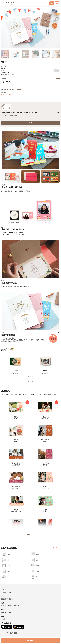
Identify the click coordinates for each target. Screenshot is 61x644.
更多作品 (31, 382)
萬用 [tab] (16, 395)
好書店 (3, 619)
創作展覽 (10, 592)
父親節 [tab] (45, 395)
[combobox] (31, 82)
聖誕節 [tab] (56, 395)
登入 (57, 3)
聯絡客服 (10, 606)
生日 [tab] (20, 395)
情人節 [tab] (34, 395)
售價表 (11, 599)
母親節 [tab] (39, 395)
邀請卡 (14, 90)
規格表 (58, 79)
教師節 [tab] (50, 395)
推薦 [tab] (3, 395)
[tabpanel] (31, 469)
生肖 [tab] (24, 395)
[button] (16, 361)
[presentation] (3, 395)
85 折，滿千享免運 (7, 95)
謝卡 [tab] (8, 395)
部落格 (9, 612)
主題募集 (4, 592)
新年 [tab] (29, 395)
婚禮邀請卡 (20, 90)
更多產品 (56, 548)
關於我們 (4, 612)
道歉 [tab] (12, 395)
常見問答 (4, 606)
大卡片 (9, 90)
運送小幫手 (5, 599)
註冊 (52, 3)
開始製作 (30, 640)
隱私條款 (16, 606)
